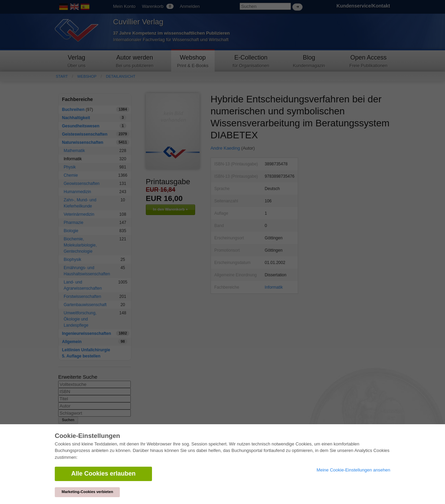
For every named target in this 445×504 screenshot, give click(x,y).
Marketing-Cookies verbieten (87, 492)
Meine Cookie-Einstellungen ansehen (353, 470)
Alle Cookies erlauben (103, 474)
